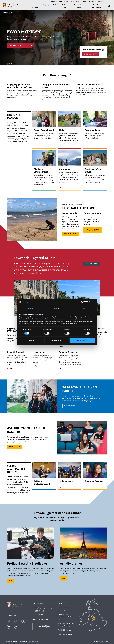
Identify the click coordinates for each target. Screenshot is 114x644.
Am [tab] (84, 308)
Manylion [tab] (57, 308)
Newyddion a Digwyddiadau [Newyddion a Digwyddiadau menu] (97, 6)
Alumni (60, 2)
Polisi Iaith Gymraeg (65, 630)
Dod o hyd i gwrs (15, 447)
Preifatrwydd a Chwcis (66, 634)
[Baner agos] (94, 302)
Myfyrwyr (66, 2)
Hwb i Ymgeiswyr (70, 406)
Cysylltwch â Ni (38, 614)
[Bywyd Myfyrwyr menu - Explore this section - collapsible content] (20, 45)
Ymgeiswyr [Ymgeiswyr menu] (46, 5)
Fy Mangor (72, 2)
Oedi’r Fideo (13, 64)
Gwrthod (31, 341)
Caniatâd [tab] (30, 308)
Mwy (62, 347)
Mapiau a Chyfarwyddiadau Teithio (44, 627)
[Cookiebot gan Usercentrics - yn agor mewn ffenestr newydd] (83, 302)
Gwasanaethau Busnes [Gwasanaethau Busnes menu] (79, 6)
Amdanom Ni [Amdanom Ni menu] (65, 6)
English (85, 1)
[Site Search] (109, 6)
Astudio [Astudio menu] (25, 5)
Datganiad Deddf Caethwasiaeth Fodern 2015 (66, 617)
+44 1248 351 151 (38, 611)
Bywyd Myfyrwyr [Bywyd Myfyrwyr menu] (35, 6)
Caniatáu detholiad (57, 341)
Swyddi (78, 2)
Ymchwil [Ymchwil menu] (55, 5)
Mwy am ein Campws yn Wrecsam (93, 230)
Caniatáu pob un (83, 341)
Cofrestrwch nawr (90, 54)
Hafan (4, 12)
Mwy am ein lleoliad (71, 234)
